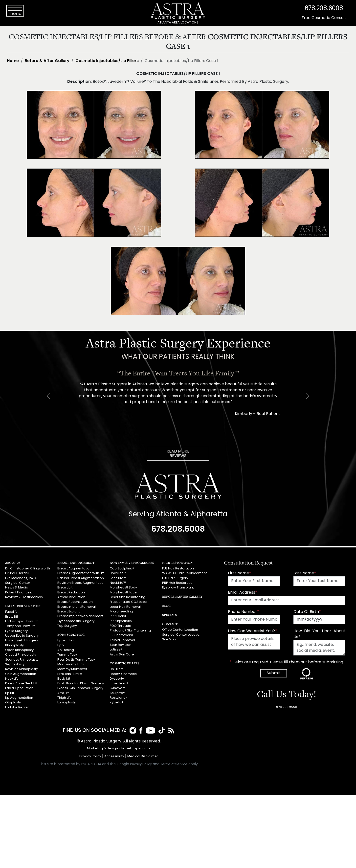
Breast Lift (65, 588)
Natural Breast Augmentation (81, 578)
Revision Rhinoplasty (22, 669)
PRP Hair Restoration (178, 583)
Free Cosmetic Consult (324, 18)
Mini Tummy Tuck (71, 664)
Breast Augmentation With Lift (80, 573)
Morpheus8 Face (123, 592)
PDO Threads (120, 625)
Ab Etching (66, 650)
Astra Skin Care (122, 654)
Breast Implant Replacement (80, 616)
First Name (239, 573)
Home (13, 61)
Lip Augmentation (19, 697)
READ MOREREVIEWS (178, 454)
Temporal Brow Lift (20, 626)
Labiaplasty (67, 702)
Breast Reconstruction (75, 602)
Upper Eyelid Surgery (22, 636)
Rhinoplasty (14, 645)
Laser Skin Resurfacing (128, 597)
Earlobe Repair (17, 706)
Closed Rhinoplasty (21, 654)
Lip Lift (10, 692)
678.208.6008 (324, 9)
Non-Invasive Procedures (132, 563)
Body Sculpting (71, 634)
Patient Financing (19, 592)
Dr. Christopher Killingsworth (28, 569)
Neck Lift (11, 678)
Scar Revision (121, 644)
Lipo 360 (64, 645)
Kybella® (117, 702)
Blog (166, 605)
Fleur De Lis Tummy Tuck (76, 659)
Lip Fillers (117, 669)
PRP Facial (118, 616)
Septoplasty (15, 664)
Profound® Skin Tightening (130, 630)
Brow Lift (12, 617)
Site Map (169, 639)
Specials (169, 615)
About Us (13, 563)
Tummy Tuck (67, 654)
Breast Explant (68, 611)
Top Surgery (67, 625)
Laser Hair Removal (125, 607)
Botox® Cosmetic (123, 673)
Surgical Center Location (182, 635)
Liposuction (66, 640)
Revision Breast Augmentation (81, 583)
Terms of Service (174, 764)
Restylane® (119, 697)
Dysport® (117, 678)
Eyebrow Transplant (178, 588)
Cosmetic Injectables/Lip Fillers (107, 61)
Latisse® (116, 649)
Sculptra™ (118, 692)
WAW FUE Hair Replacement (184, 573)
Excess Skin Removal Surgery (80, 688)
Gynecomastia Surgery (76, 621)
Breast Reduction (71, 592)
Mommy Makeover (72, 669)
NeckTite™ (118, 583)
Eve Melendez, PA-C (21, 578)
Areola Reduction (71, 597)
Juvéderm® (119, 683)
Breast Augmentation (74, 569)
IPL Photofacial (121, 635)
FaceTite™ (118, 578)
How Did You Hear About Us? (319, 634)
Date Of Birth (307, 612)
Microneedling (121, 611)
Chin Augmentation (21, 673)
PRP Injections (121, 621)
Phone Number (244, 612)
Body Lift (64, 678)
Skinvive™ (117, 688)
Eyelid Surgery (16, 631)
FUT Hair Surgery (175, 578)
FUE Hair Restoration (178, 569)
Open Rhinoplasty (19, 650)
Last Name (305, 573)
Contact (170, 624)
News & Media (17, 588)
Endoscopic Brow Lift (21, 621)
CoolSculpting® (122, 569)
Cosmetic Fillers (124, 663)
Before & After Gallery (47, 61)
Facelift (11, 612)
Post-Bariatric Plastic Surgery (81, 683)
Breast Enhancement (76, 563)
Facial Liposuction (19, 688)
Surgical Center (18, 583)
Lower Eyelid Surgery (22, 640)
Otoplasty (13, 702)
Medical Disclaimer (143, 756)
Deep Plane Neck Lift (21, 683)
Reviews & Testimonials (24, 597)
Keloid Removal (122, 640)
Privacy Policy (90, 756)
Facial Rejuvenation (23, 606)
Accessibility (114, 756)
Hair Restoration (178, 563)
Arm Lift (63, 692)
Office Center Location (180, 630)
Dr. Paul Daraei (17, 573)
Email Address (243, 593)
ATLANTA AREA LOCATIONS (178, 23)
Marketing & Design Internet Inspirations (119, 749)
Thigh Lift (64, 697)
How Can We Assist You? (252, 631)
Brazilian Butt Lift (70, 673)
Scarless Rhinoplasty (22, 659)
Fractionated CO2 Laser (129, 602)
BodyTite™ (118, 573)
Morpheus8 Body (123, 588)
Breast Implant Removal (77, 607)
